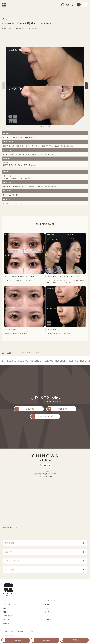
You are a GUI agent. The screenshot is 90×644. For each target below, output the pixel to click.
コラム (47, 616)
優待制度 (48, 620)
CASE (9, 353)
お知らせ (6, 620)
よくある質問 (8, 616)
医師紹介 (48, 604)
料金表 (5, 612)
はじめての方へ (50, 601)
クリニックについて (10, 604)
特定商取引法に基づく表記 (26, 631)
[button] (3, 86)
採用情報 (6, 623)
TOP (3, 353)
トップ (5, 601)
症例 (47, 608)
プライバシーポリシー (10, 631)
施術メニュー (8, 608)
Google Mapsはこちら (10, 527)
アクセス (48, 612)
